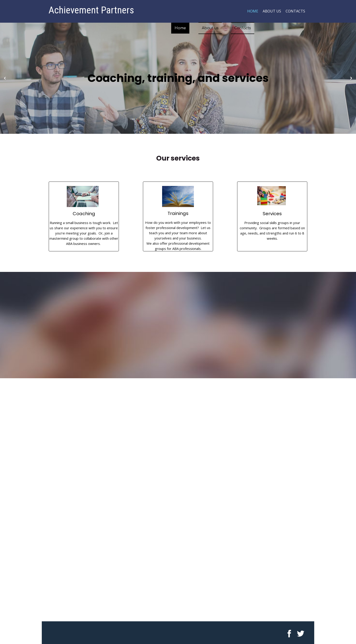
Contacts (295, 11)
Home (253, 11)
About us (272, 11)
